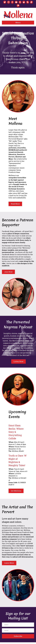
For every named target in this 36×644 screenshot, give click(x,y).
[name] (18, 625)
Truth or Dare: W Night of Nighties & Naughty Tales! (18, 460)
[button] (18, 636)
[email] (18, 630)
